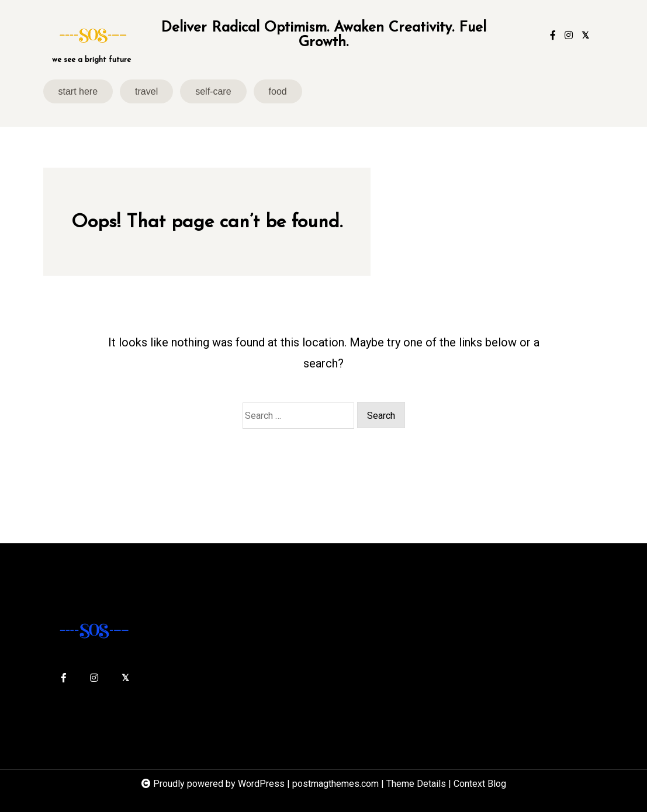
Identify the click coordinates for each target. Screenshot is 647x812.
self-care (213, 91)
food (278, 91)
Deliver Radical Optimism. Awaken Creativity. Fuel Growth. (323, 35)
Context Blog (480, 784)
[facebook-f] (553, 36)
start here (78, 91)
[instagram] (569, 36)
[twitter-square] (585, 36)
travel (146, 91)
